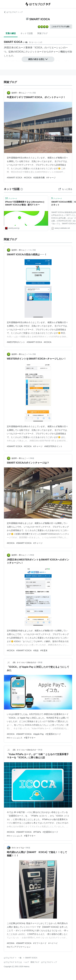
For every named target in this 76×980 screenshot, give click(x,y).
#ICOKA (11, 943)
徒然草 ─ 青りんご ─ (20, 93)
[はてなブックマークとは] (22, 189)
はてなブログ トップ (13, 12)
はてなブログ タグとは (13, 962)
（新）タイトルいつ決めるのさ (24, 662)
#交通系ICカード (53, 734)
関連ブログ (43, 33)
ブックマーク (11, 198)
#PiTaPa (37, 832)
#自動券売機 (39, 178)
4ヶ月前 (33, 93)
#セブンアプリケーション (19, 947)
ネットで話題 (27, 33)
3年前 (40, 662)
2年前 (32, 458)
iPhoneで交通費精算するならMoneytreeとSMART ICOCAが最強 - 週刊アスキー (25, 203)
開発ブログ (35, 962)
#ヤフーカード (40, 943)
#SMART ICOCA (15, 178)
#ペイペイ (53, 943)
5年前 (28, 848)
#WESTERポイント (16, 342)
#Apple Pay (39, 734)
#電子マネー (30, 738)
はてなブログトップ (49, 962)
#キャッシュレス (15, 738)
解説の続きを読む (38, 59)
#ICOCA (28, 178)
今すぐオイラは (18, 848)
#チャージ (51, 178)
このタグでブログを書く (61, 27)
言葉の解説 (11, 33)
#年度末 (44, 650)
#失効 (36, 650)
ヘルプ (26, 962)
